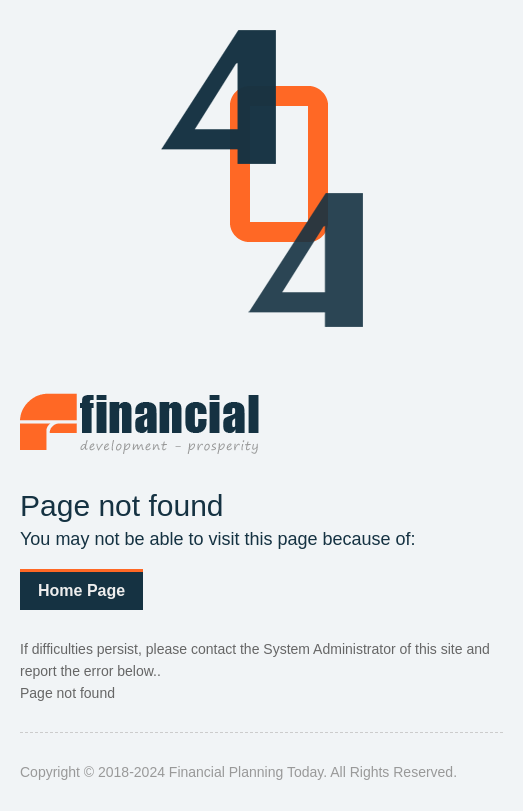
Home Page (81, 590)
